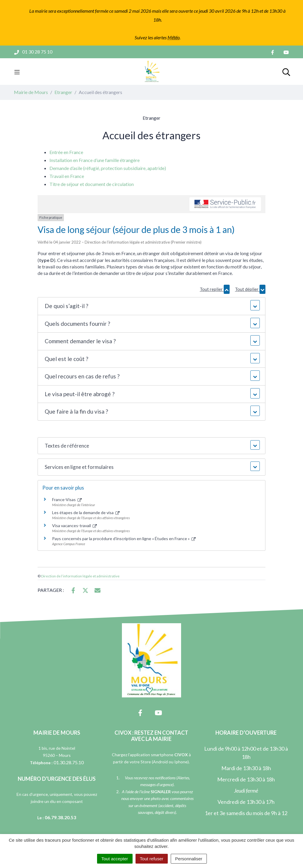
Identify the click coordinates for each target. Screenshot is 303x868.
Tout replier (215, 289)
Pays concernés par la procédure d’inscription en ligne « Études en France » (124, 539)
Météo (174, 37)
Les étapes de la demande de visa (86, 512)
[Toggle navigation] (17, 72)
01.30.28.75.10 (69, 762)
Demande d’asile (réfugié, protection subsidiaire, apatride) (108, 168)
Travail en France (67, 176)
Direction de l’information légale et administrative (80, 576)
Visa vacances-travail (74, 526)
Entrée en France (66, 152)
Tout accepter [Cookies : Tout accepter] (115, 859)
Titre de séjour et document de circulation (92, 184)
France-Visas (67, 499)
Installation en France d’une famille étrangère (95, 160)
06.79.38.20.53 (60, 817)
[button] (152, 306)
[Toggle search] (286, 72)
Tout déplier (250, 289)
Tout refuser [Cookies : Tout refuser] (152, 859)
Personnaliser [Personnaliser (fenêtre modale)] (189, 859)
